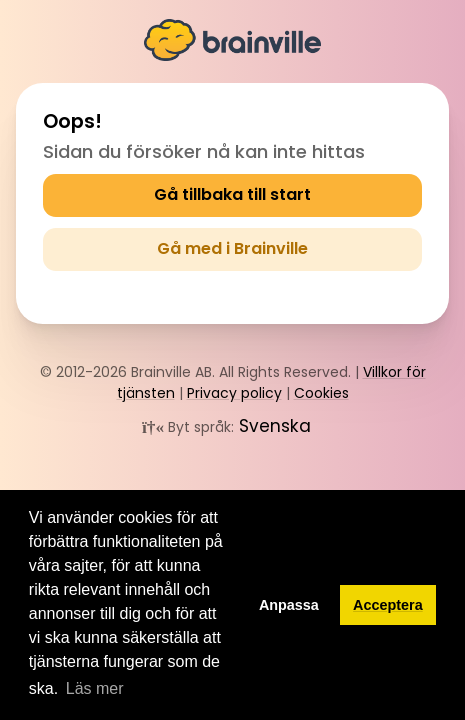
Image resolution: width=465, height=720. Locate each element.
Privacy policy (234, 393)
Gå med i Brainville (232, 248)
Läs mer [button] (95, 688)
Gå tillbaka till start (232, 194)
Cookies (321, 393)
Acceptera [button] (388, 605)
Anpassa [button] (289, 605)
